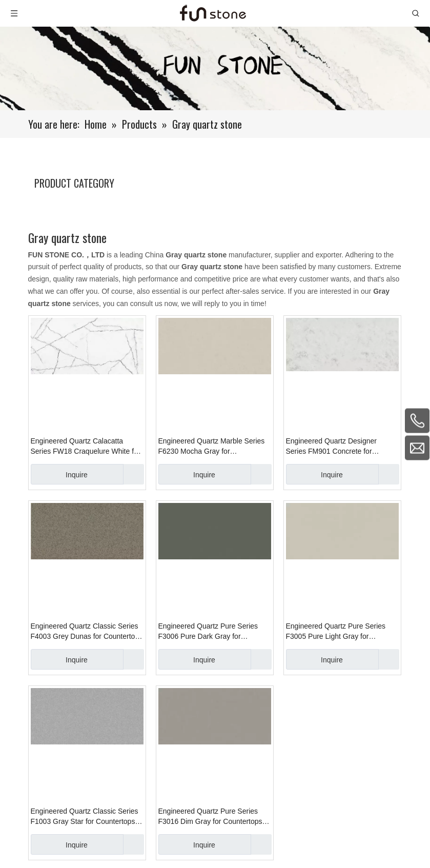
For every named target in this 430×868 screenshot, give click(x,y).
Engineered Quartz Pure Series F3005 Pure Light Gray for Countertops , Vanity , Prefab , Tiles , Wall (342, 632)
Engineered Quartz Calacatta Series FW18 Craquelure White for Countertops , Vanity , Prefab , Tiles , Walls (87, 447)
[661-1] (215, 68)
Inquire (59, 474)
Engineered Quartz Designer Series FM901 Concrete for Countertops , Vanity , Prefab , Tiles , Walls (342, 447)
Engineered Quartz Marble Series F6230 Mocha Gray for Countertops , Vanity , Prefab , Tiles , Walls (214, 447)
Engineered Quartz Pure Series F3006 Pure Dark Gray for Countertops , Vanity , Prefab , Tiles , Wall (214, 632)
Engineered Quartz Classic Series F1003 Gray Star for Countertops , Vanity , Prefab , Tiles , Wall (85, 817)
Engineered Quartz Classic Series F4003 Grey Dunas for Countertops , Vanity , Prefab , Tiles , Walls (87, 632)
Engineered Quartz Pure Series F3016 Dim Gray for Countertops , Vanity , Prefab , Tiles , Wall (212, 817)
